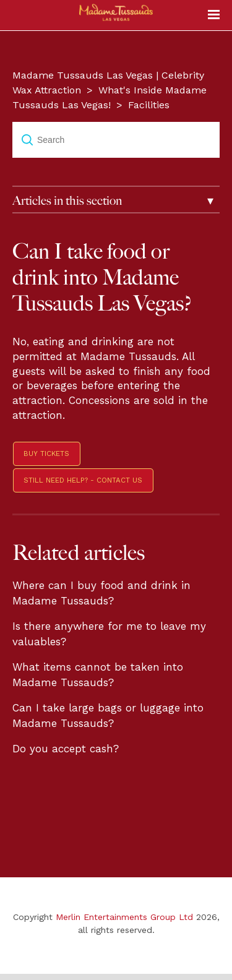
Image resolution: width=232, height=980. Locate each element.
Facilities (149, 105)
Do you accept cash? (66, 749)
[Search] (116, 140)
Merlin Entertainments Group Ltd (124, 917)
